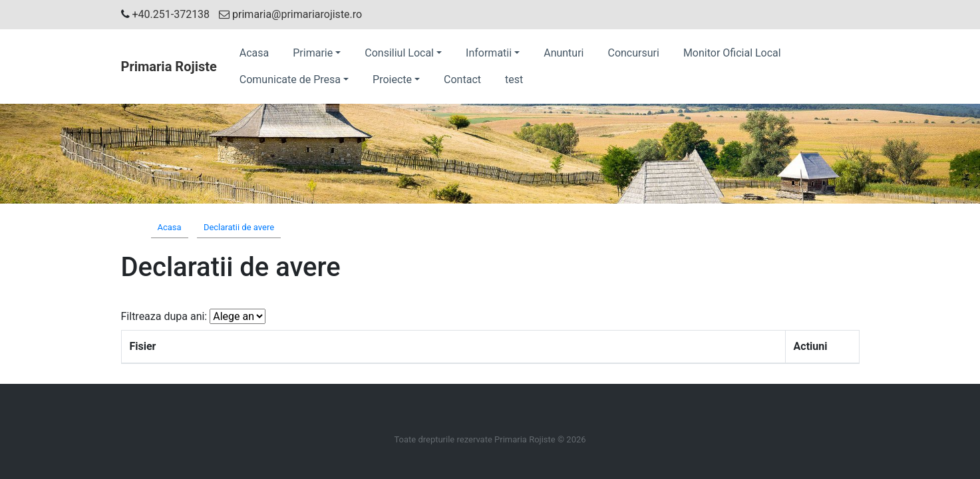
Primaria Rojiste (169, 67)
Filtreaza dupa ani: (164, 316)
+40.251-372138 (171, 14)
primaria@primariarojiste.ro (290, 14)
